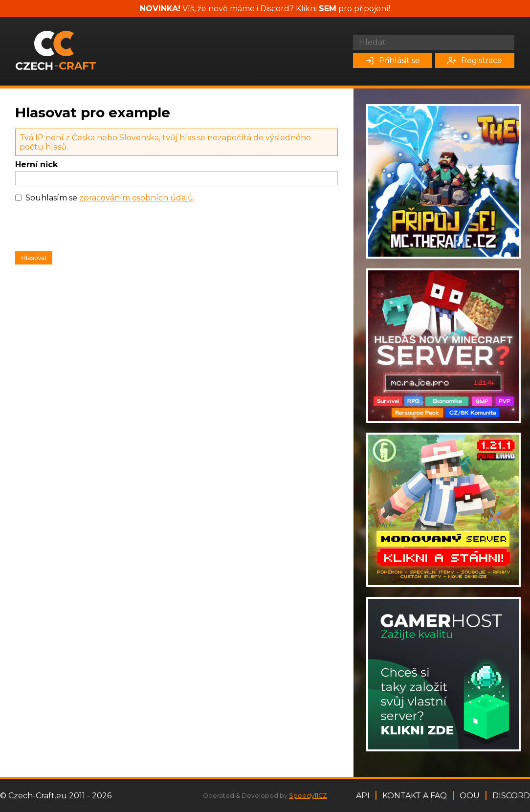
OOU (470, 796)
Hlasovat (34, 258)
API (363, 796)
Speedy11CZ (308, 796)
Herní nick (36, 165)
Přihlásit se (393, 60)
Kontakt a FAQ (415, 796)
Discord (511, 796)
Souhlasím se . (110, 198)
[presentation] (89, 229)
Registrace (475, 60)
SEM (328, 9)
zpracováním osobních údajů (136, 198)
